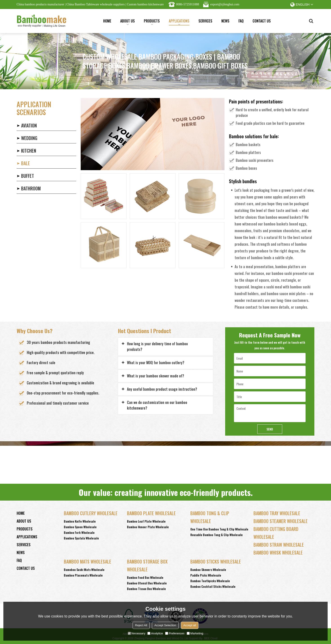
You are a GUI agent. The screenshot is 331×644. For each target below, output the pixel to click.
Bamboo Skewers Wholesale (208, 569)
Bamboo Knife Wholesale (80, 521)
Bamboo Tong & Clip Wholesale (210, 517)
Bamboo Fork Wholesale (79, 532)
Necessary (137, 633)
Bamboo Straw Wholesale (279, 545)
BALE (26, 163)
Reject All (141, 625)
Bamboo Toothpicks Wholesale (210, 581)
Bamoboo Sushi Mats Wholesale (84, 569)
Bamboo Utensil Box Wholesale (147, 583)
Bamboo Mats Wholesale (88, 562)
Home (107, 21)
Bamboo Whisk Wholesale (278, 553)
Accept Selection (165, 625)
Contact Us (262, 21)
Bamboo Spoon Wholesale (80, 527)
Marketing (195, 633)
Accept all (190, 625)
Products (152, 22)
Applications (179, 22)
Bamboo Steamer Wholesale (281, 521)
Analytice (155, 633)
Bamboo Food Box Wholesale (145, 577)
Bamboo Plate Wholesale (151, 513)
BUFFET (28, 176)
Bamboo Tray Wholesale (277, 513)
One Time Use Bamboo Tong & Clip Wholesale (219, 529)
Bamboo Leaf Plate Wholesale (146, 521)
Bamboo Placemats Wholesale (83, 575)
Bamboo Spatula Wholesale (81, 538)
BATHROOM (31, 188)
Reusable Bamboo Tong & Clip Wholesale (217, 535)
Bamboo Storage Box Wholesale (147, 565)
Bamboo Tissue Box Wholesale (146, 589)
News (225, 21)
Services (205, 21)
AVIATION (29, 125)
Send (270, 429)
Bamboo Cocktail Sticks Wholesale (213, 586)
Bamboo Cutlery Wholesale (91, 513)
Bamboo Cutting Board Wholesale (276, 533)
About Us (128, 22)
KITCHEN (29, 151)
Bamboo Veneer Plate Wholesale (148, 527)
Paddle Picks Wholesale (206, 575)
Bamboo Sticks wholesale (216, 562)
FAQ (241, 21)
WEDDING (29, 138)
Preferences (175, 633)
